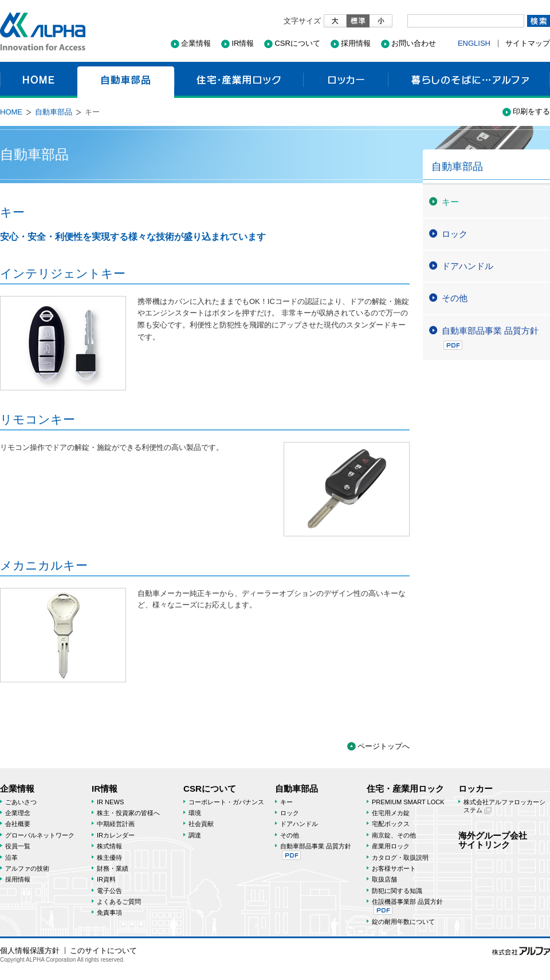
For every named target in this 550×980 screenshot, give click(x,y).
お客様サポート (394, 868)
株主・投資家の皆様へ (128, 813)
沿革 (11, 857)
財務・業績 (113, 868)
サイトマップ (528, 43)
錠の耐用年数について (403, 922)
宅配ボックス (391, 824)
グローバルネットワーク (40, 835)
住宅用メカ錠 (391, 813)
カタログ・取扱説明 (400, 857)
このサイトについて (103, 951)
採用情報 (356, 43)
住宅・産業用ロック (239, 80)
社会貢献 (201, 824)
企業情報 (196, 43)
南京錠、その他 (394, 835)
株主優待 (109, 857)
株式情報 (109, 846)
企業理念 (18, 813)
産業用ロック (391, 846)
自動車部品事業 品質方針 (490, 338)
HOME (39, 80)
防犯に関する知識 (397, 891)
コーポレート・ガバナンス (226, 802)
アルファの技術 (27, 868)
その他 (455, 298)
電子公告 (109, 891)
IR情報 (243, 43)
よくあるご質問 (119, 902)
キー (450, 202)
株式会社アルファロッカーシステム (504, 806)
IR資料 (106, 879)
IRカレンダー (116, 835)
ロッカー (345, 80)
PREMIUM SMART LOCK (408, 802)
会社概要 (18, 824)
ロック (455, 234)
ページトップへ (384, 746)
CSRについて (297, 43)
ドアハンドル (467, 266)
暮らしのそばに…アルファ (469, 80)
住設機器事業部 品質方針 (407, 906)
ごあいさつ (21, 802)
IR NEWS (110, 802)
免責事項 (109, 912)
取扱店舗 (384, 879)
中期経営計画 (116, 824)
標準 (358, 21)
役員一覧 (18, 846)
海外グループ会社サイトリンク (493, 840)
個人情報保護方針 (30, 951)
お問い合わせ (414, 43)
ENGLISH (474, 43)
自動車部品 (126, 80)
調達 (195, 835)
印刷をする (531, 111)
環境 (195, 813)
